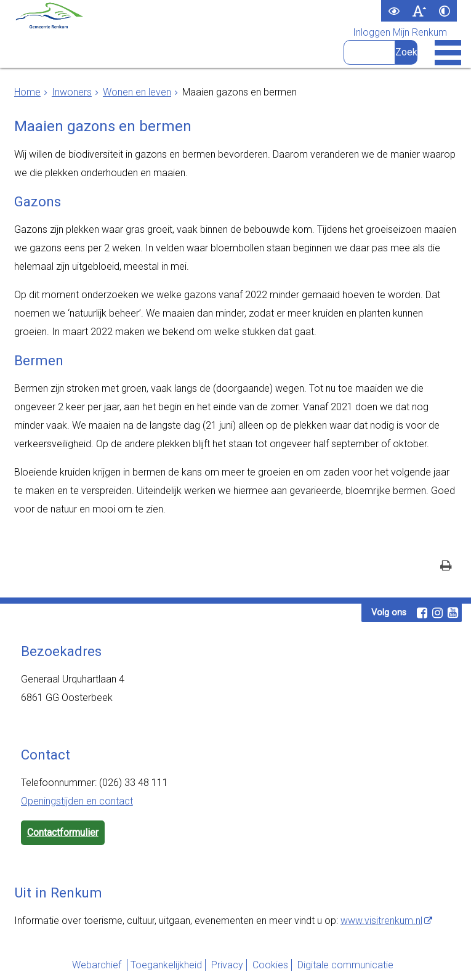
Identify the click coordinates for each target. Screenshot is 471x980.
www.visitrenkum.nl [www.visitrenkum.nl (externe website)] (381, 921)
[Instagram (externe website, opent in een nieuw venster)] (438, 613)
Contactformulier (63, 832)
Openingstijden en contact (77, 801)
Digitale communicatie (345, 965)
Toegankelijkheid (166, 965)
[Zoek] (406, 52)
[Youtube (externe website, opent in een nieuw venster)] (453, 613)
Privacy (227, 965)
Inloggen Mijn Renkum (400, 33)
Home (27, 92)
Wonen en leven (137, 92)
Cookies (270, 965)
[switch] (394, 11)
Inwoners (72, 92)
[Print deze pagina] (446, 567)
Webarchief (98, 965)
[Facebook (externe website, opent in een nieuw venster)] (422, 613)
